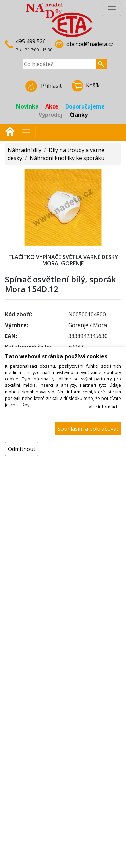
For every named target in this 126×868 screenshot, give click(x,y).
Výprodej (51, 115)
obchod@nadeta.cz (90, 44)
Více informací (103, 407)
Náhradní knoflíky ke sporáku (67, 158)
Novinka (27, 106)
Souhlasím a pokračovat (88, 429)
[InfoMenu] (112, 9)
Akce (52, 106)
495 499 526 (31, 41)
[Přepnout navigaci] (26, 132)
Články (79, 115)
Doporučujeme (85, 106)
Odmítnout (22, 449)
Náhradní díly (25, 150)
